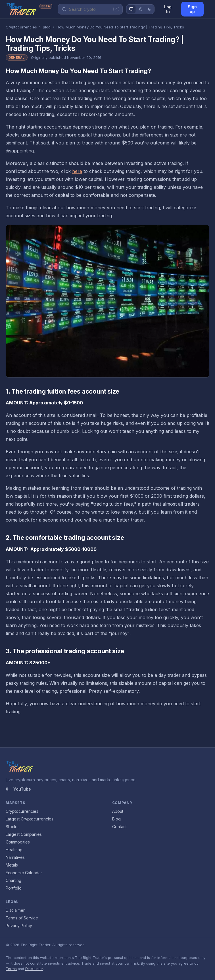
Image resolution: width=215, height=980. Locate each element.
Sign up (192, 9)
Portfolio (14, 888)
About (118, 811)
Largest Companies (24, 834)
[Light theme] (140, 9)
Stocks (12, 827)
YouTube (22, 789)
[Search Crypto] (90, 9)
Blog (47, 27)
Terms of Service (22, 918)
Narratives (15, 857)
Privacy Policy (19, 926)
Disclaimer (15, 910)
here (77, 171)
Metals (12, 865)
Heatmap (14, 850)
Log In (168, 9)
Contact (119, 827)
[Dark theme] (149, 9)
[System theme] (131, 9)
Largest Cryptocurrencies (30, 819)
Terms (11, 969)
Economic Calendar (24, 873)
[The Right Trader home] (29, 9)
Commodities (18, 842)
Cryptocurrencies (21, 27)
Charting (13, 880)
